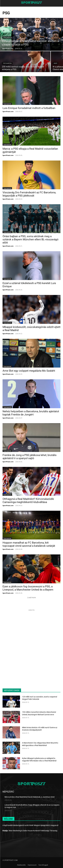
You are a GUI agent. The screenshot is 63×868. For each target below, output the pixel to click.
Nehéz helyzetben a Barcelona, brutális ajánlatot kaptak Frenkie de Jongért (31, 413)
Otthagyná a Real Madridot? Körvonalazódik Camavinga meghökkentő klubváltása (28, 501)
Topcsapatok (8, 37)
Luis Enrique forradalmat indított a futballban (29, 108)
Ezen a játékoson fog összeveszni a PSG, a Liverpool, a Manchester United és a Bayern (28, 588)
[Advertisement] (32, 627)
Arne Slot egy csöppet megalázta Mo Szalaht (29, 371)
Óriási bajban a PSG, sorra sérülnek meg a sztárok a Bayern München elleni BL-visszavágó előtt (30, 239)
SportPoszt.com (8, 111)
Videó (55, 63)
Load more (31, 598)
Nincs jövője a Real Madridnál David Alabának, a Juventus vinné (30, 797)
